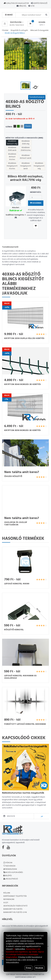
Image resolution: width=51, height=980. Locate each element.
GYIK (32, 6)
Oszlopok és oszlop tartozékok (16, 524)
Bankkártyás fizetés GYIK (15, 912)
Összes (28, 126)
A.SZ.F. (6, 903)
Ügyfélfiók (17, 22)
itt (14, 949)
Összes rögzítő (13, 476)
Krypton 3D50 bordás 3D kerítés (22, 430)
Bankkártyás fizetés (13, 909)
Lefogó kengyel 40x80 (17, 584)
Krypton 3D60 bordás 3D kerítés (23, 384)
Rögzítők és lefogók (19, 30)
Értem (29, 968)
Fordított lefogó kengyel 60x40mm (25, 724)
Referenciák (9, 899)
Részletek (39, 968)
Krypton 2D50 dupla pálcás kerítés (24, 338)
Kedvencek (9, 866)
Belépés (12, 25)
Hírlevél (22, 6)
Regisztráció (20, 25)
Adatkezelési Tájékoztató (15, 906)
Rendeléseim (10, 869)
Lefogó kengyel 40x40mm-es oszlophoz (20, 677)
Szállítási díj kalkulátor (16, 3)
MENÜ (9, 15)
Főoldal (5, 30)
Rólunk (7, 893)
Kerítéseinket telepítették (15, 896)
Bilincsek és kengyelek (40, 30)
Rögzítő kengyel (14, 630)
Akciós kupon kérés (13, 872)
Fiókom (8, 863)
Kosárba (36, 203)
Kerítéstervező (40, 3)
